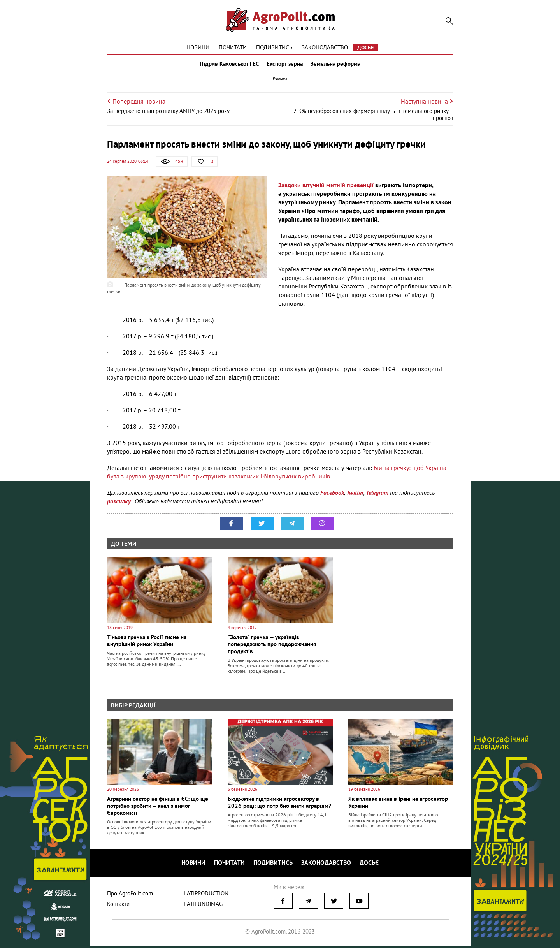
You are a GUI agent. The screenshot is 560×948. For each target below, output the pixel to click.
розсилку (120, 505)
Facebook (332, 496)
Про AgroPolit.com (130, 895)
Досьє (366, 47)
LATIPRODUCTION (206, 895)
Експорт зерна (285, 65)
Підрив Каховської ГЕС (228, 65)
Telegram (377, 496)
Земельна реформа (337, 65)
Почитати (233, 47)
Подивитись (274, 47)
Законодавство (325, 47)
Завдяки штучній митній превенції (326, 188)
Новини (198, 47)
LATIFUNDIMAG (203, 905)
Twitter (355, 496)
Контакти (118, 905)
